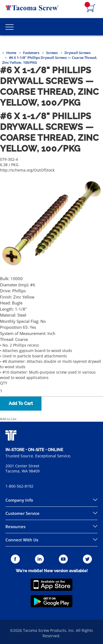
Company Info (19, 500)
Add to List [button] (8, 419)
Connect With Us (22, 540)
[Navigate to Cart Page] (91, 8)
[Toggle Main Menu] (9, 27)
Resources (15, 526)
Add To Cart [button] (21, 403)
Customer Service (22, 513)
